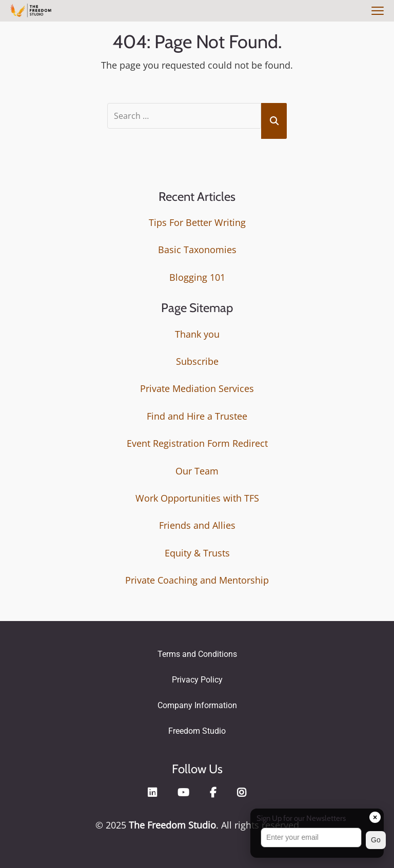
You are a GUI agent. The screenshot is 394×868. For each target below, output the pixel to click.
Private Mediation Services (197, 387)
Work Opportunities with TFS (197, 496)
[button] (317, 840)
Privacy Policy (197, 678)
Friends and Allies (197, 524)
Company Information (197, 703)
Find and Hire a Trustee (197, 414)
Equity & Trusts (197, 551)
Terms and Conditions (197, 652)
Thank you (197, 332)
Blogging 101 (197, 275)
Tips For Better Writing (197, 220)
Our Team (197, 469)
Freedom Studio (197, 729)
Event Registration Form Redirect (197, 442)
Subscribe (197, 359)
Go (376, 840)
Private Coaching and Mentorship (197, 578)
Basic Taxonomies (197, 248)
